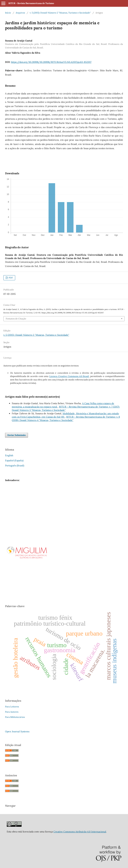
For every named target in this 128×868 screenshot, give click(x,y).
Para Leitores (12, 707)
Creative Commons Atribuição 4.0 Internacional (80, 832)
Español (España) (14, 460)
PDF (10, 278)
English (9, 455)
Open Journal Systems (17, 731)
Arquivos (20, 13)
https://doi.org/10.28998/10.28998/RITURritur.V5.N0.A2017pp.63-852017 (51, 62)
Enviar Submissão (17, 435)
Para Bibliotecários (15, 717)
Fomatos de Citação (16, 319)
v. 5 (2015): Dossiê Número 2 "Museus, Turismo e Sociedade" (60, 13)
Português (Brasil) (15, 466)
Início (8, 13)
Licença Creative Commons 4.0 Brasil (69, 376)
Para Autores (12, 712)
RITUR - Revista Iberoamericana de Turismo (31, 3)
